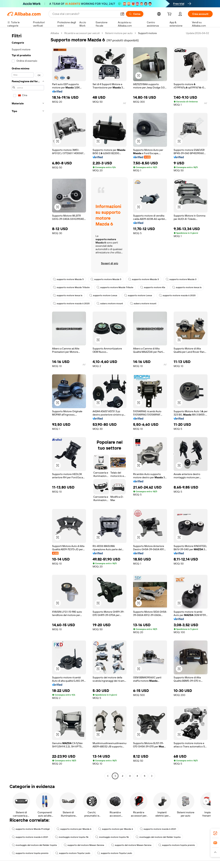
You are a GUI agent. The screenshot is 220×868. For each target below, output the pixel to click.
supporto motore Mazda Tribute (71, 287)
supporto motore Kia (153, 287)
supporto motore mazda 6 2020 (177, 295)
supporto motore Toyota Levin (73, 853)
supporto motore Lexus (103, 295)
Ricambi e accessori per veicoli (82, 33)
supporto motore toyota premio (177, 845)
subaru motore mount (110, 303)
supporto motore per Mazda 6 (74, 829)
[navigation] (28, 405)
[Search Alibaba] (85, 14)
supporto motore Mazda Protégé (31, 829)
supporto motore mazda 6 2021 (158, 829)
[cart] (170, 14)
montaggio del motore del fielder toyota (158, 837)
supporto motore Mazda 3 (143, 279)
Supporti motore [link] (147, 33)
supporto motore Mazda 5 (68, 279)
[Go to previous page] (108, 776)
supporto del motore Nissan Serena (84, 845)
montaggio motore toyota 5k (72, 837)
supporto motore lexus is (187, 287)
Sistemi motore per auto (119, 33)
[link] (215, 833)
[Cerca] (135, 14)
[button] (122, 14)
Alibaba (55, 33)
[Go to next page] (152, 776)
